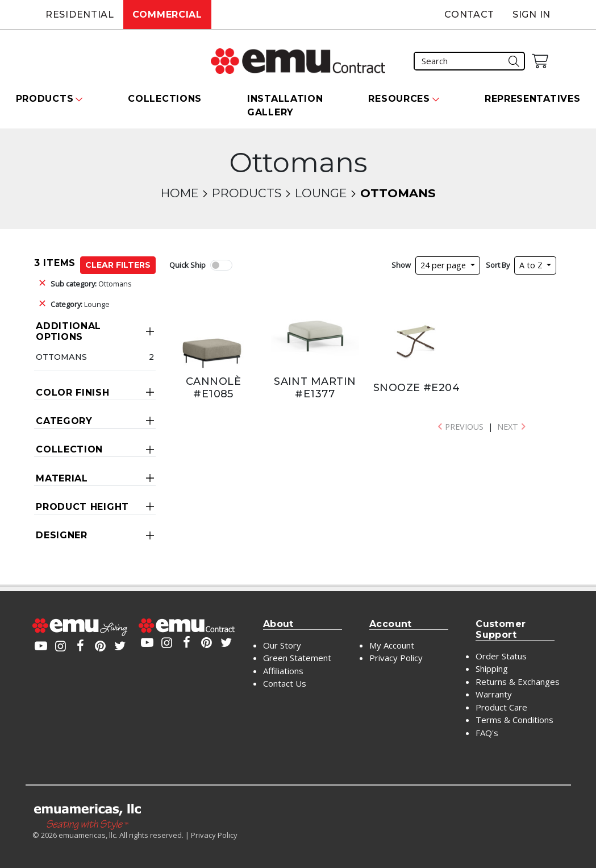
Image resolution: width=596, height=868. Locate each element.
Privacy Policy (396, 658)
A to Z (532, 265)
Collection (69, 449)
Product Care (501, 707)
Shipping (492, 668)
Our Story (282, 645)
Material (62, 478)
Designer (62, 535)
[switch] (221, 265)
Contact (469, 14)
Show (401, 265)
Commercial (167, 14)
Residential (80, 14)
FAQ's (487, 733)
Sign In (532, 14)
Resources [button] (399, 99)
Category (64, 421)
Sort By (498, 265)
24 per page (444, 265)
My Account (392, 645)
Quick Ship (187, 265)
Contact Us (285, 683)
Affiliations (283, 671)
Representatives (533, 99)
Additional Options (68, 331)
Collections (165, 99)
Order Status (501, 656)
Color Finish (72, 393)
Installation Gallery (285, 105)
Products (247, 193)
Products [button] (45, 99)
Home (180, 193)
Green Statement (297, 658)
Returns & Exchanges (518, 682)
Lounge (321, 193)
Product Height (82, 507)
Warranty (494, 694)
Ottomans (91, 284)
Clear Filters (118, 265)
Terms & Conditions (514, 720)
